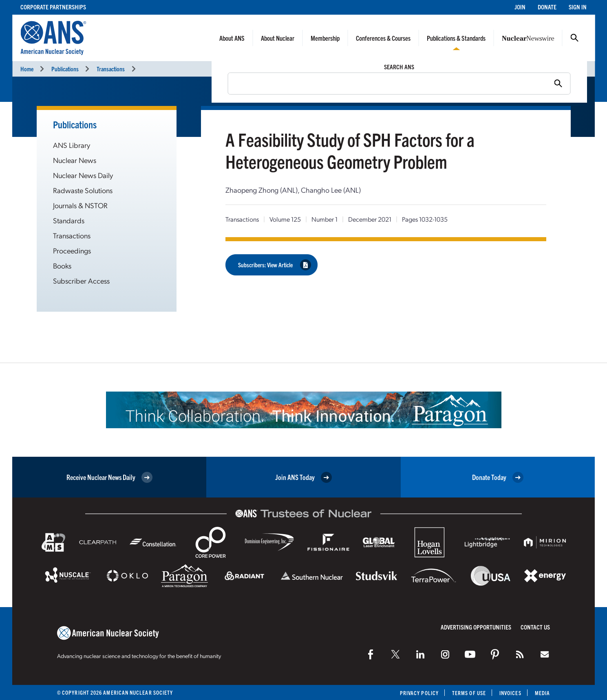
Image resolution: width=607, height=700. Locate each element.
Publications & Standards (456, 38)
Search (574, 38)
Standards (69, 220)
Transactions (111, 69)
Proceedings (72, 250)
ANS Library (72, 145)
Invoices (510, 693)
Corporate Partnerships (53, 7)
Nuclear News (75, 160)
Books (62, 265)
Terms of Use (469, 693)
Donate (547, 7)
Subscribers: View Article (275, 265)
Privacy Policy (419, 693)
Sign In (578, 7)
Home (27, 69)
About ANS (232, 38)
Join (520, 7)
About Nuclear (278, 38)
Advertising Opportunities (476, 627)
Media (542, 693)
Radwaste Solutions (83, 190)
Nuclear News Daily (83, 175)
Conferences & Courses (383, 38)
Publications (65, 69)
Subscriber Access (81, 281)
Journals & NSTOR (80, 205)
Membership (325, 38)
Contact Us (535, 627)
